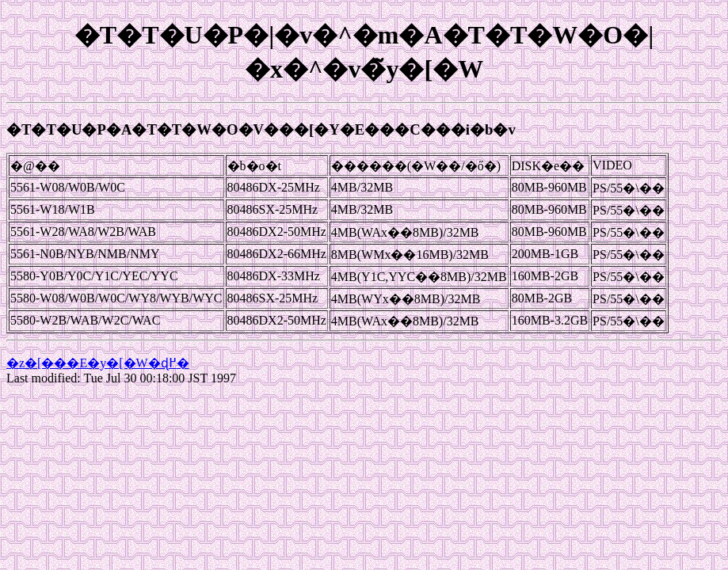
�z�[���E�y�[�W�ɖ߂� (98, 363)
